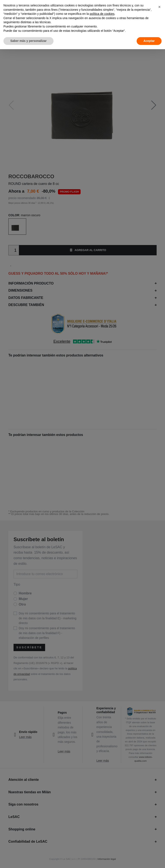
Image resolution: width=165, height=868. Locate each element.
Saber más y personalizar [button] (28, 41)
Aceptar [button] (149, 41)
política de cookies (102, 14)
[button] (159, 7)
